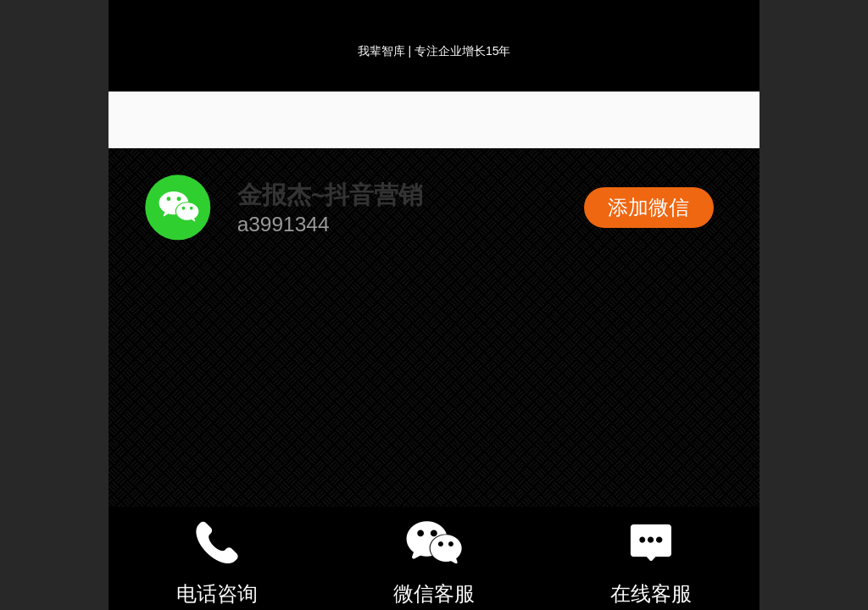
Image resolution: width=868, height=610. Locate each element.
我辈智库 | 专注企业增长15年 (434, 51)
